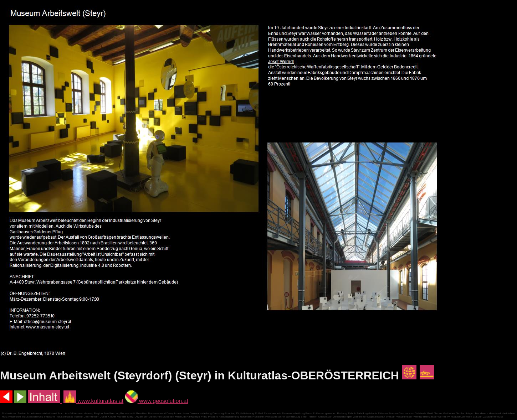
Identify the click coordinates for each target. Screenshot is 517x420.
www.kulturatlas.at (93, 401)
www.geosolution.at (157, 401)
